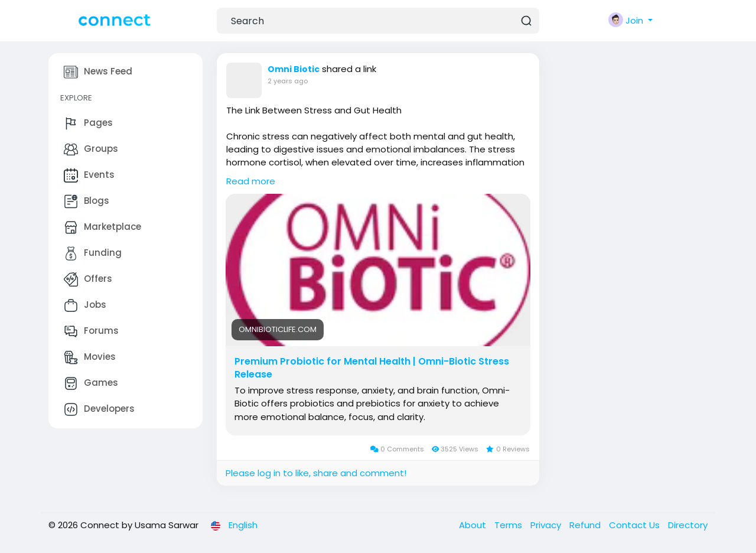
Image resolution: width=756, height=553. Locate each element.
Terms (509, 525)
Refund (586, 525)
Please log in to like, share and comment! (316, 473)
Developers (99, 409)
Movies (90, 357)
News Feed (98, 72)
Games (91, 383)
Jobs (85, 305)
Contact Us (636, 525)
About (474, 525)
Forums (91, 331)
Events (89, 175)
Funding (93, 253)
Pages (88, 123)
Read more (251, 181)
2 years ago (288, 81)
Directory (688, 525)
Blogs (87, 201)
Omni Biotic (294, 69)
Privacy (547, 525)
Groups (91, 149)
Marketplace (102, 227)
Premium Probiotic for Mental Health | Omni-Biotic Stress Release (372, 368)
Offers (88, 279)
